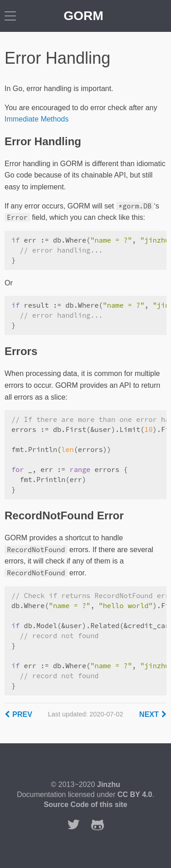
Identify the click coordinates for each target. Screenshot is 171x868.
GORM (84, 16)
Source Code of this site (85, 805)
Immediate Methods (37, 119)
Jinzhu (109, 784)
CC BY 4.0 (135, 794)
